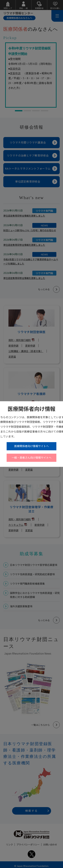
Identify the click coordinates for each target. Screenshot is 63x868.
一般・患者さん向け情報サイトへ (31, 458)
